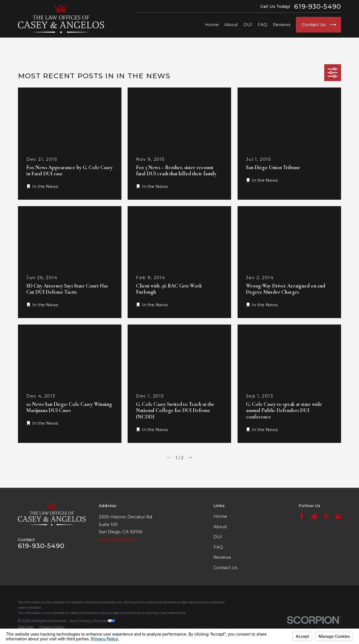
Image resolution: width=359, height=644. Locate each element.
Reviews (222, 557)
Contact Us (225, 568)
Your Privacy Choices (92, 621)
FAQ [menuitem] (263, 25)
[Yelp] (326, 516)
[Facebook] (302, 516)
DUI (218, 537)
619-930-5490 (318, 7)
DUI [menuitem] (248, 25)
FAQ (218, 547)
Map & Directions (117, 540)
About (220, 527)
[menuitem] (26, 627)
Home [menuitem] (212, 25)
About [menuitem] (231, 25)
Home (220, 516)
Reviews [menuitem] (282, 25)
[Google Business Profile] (338, 516)
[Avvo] (314, 516)
